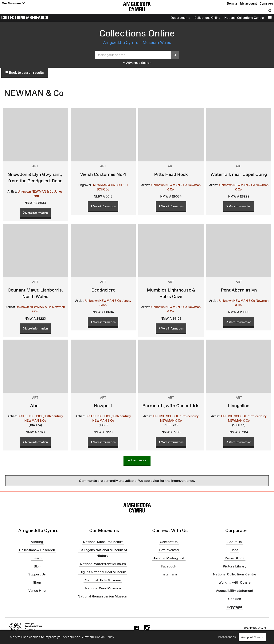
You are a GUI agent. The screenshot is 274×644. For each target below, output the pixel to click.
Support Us (37, 574)
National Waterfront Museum (103, 564)
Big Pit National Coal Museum (103, 572)
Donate (232, 3)
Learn (37, 558)
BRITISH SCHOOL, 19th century (40, 416)
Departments (180, 18)
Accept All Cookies (252, 637)
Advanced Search (137, 63)
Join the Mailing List (169, 558)
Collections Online (207, 18)
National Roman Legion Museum (103, 596)
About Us (235, 542)
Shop (37, 582)
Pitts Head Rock (171, 174)
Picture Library (235, 566)
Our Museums (13, 3)
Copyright (235, 607)
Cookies (235, 599)
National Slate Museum (103, 580)
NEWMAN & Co (42, 191)
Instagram (169, 574)
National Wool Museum (103, 588)
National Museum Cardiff (103, 542)
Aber (35, 406)
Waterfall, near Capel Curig (239, 174)
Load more (137, 460)
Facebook (169, 566)
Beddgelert (103, 290)
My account (248, 3)
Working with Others (235, 582)
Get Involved (169, 550)
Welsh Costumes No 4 (103, 174)
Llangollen (239, 406)
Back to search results (25, 73)
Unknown (24, 191)
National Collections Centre (244, 18)
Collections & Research (25, 17)
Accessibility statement (235, 591)
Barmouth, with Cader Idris (171, 406)
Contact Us (169, 542)
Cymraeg (266, 3)
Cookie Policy (105, 637)
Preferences (227, 637)
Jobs (235, 550)
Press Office (235, 558)
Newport (103, 406)
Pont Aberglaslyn (239, 290)
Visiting (37, 542)
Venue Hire (37, 591)
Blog (37, 566)
